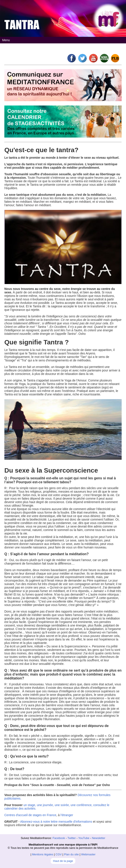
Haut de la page (63, 861)
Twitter (72, 838)
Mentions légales (43, 854)
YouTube (84, 838)
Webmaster (88, 854)
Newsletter (98, 838)
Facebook (59, 838)
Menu (6, 40)
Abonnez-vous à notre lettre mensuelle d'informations (56, 822)
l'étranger (67, 815)
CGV (59, 854)
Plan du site (71, 854)
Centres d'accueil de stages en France (30, 815)
